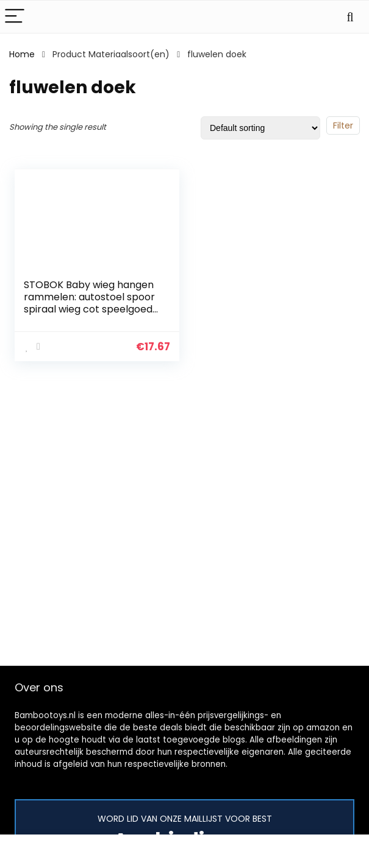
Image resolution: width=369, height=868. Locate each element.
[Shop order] (260, 128)
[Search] (350, 17)
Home (22, 54)
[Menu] (15, 17)
